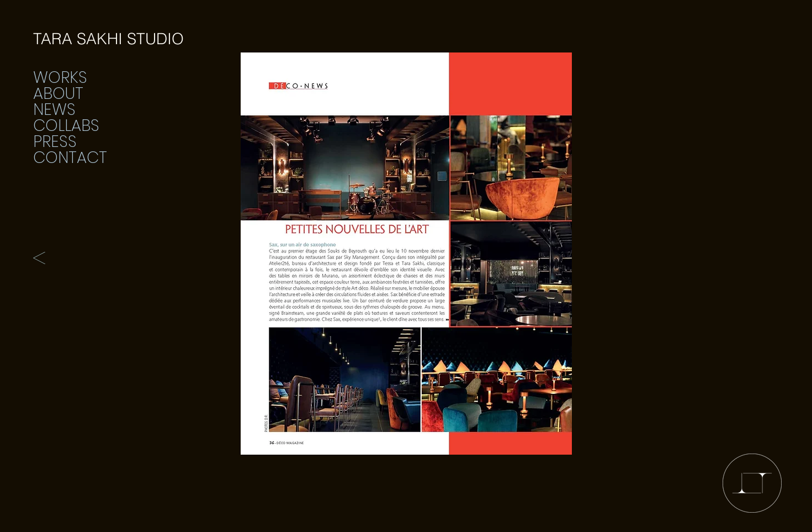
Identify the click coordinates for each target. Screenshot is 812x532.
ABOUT (58, 94)
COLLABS (66, 126)
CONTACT (70, 158)
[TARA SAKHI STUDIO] (108, 39)
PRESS (55, 142)
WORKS (60, 78)
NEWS (54, 110)
